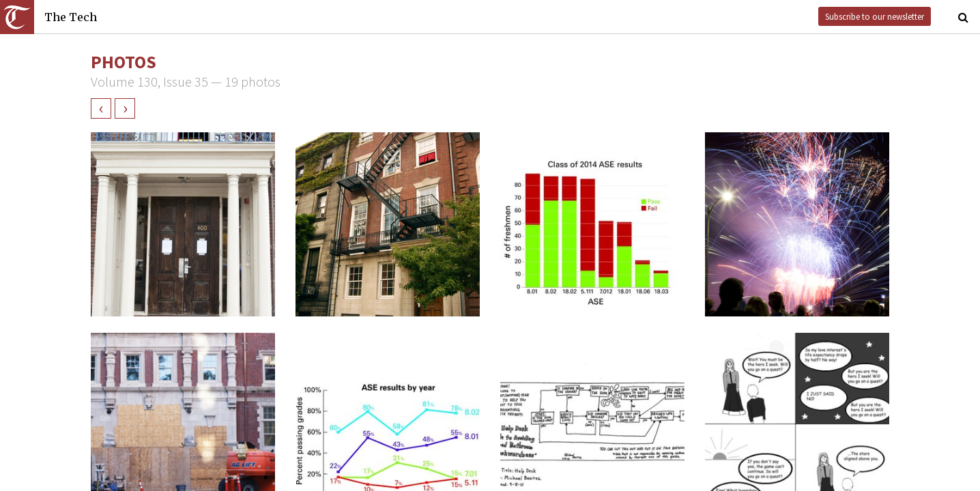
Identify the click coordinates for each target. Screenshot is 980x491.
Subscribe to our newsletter (875, 16)
